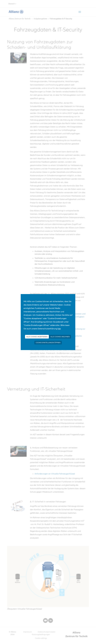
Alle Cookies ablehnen (60, 337)
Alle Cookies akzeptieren (37, 337)
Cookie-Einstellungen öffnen (48, 343)
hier (59, 329)
